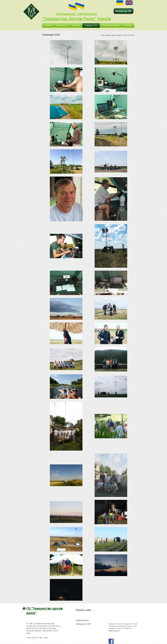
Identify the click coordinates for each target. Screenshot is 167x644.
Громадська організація (77, 14)
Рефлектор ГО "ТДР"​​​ (83, 624)
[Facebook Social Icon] (111, 641)
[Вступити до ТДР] (123, 11)
